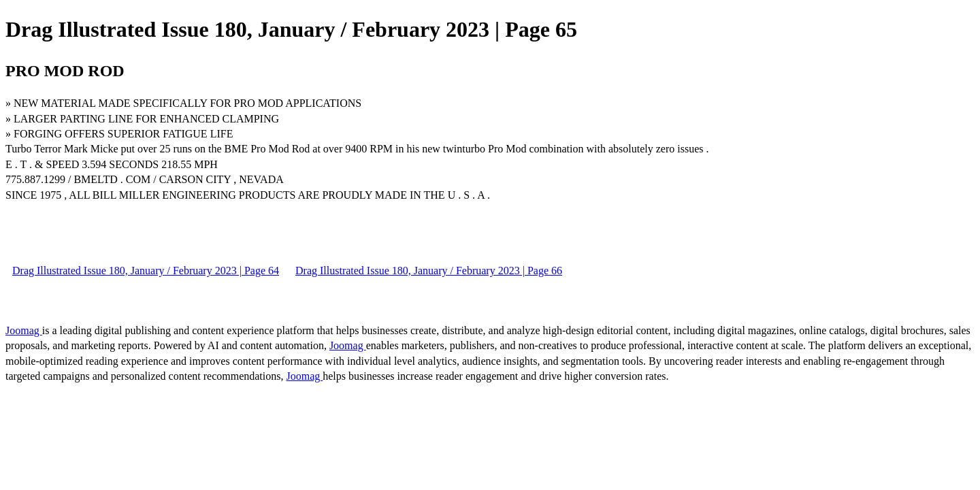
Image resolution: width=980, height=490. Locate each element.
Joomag (24, 330)
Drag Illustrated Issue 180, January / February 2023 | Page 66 (429, 271)
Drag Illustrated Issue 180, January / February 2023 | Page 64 (146, 271)
